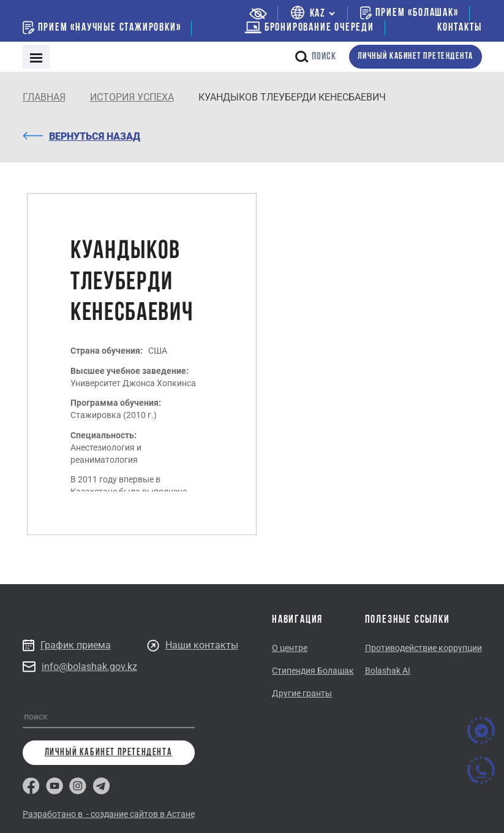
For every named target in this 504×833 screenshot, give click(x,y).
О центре (290, 648)
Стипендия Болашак (313, 671)
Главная (44, 97)
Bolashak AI (388, 671)
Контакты (459, 28)
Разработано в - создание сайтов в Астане (109, 814)
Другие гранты (302, 693)
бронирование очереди (309, 28)
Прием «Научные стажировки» (102, 28)
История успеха (132, 97)
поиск (316, 57)
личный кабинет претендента (416, 57)
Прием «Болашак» (409, 13)
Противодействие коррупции (423, 648)
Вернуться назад (81, 136)
